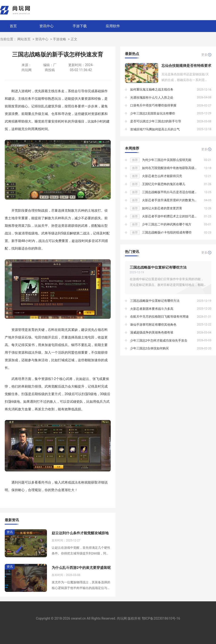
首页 (13, 26)
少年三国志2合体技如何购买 (149, 348)
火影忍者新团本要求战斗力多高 (152, 309)
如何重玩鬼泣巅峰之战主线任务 (152, 89)
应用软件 (113, 26)
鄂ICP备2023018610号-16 (161, 618)
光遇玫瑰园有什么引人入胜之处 (152, 98)
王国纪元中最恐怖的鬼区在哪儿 (164, 184)
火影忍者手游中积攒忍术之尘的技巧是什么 (171, 216)
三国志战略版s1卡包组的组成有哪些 (167, 232)
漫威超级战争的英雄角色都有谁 (152, 332)
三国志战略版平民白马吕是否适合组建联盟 (171, 192)
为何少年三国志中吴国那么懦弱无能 (167, 160)
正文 (74, 39)
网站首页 (24, 39)
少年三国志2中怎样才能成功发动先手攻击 (159, 340)
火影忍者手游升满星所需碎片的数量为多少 (171, 200)
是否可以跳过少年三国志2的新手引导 (156, 121)
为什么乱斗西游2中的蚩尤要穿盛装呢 (81, 568)
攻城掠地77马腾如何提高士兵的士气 (155, 129)
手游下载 (80, 26)
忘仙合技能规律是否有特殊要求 (186, 66)
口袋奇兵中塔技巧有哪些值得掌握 (153, 105)
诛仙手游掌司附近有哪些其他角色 (153, 325)
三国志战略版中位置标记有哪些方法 (158, 267)
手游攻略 (60, 39)
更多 (204, 55)
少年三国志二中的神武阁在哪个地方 (167, 224)
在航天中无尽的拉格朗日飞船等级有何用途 (159, 317)
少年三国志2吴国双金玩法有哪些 (153, 113)
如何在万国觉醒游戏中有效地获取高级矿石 (171, 168)
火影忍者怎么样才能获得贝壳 (162, 176)
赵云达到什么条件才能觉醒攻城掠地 (80, 533)
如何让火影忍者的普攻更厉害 (162, 208)
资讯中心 (46, 26)
